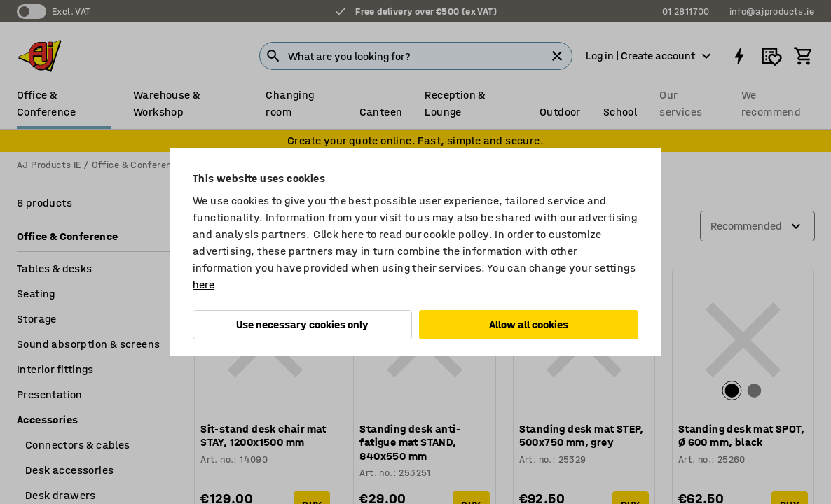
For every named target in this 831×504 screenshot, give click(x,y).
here (353, 234)
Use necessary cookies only (302, 324)
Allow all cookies (529, 324)
